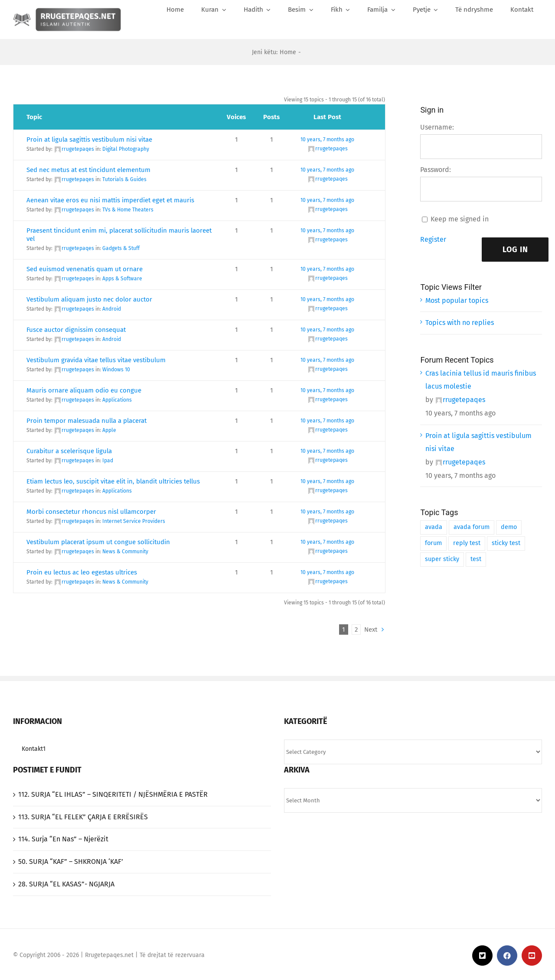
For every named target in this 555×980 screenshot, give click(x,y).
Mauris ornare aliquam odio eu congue (84, 390)
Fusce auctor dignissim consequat (76, 330)
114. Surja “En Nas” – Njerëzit (63, 839)
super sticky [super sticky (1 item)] (442, 559)
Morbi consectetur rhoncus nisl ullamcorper (91, 512)
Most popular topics (457, 300)
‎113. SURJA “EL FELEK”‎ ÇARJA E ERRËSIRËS (83, 817)
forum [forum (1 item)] (433, 543)
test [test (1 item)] (476, 559)
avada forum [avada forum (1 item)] (472, 527)
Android (112, 309)
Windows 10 (116, 370)
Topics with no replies (460, 323)
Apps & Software (122, 279)
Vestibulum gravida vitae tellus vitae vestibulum (96, 360)
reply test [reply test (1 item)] (467, 543)
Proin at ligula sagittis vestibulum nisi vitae (89, 140)
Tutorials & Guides (124, 179)
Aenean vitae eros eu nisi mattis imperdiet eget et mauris (110, 200)
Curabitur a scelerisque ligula (69, 451)
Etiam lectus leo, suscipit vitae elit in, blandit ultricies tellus (113, 481)
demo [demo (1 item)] (509, 527)
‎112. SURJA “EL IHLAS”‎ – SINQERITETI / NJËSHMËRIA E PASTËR (113, 794)
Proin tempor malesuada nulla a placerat (87, 421)
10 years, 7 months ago (327, 140)
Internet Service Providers (134, 521)
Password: (436, 170)
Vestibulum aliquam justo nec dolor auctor (89, 299)
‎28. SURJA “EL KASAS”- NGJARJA (66, 884)
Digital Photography (126, 149)
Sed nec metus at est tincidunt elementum (88, 170)
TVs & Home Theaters (128, 210)
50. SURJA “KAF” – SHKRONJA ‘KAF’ (71, 862)
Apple (109, 430)
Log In (515, 250)
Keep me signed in (460, 219)
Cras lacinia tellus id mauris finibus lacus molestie (481, 380)
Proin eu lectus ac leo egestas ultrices (82, 572)
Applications (117, 400)
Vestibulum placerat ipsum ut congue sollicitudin (98, 542)
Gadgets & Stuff (121, 248)
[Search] (535, 29)
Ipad (108, 461)
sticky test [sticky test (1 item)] (506, 543)
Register (433, 239)
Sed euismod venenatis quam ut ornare (85, 269)
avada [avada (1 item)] (434, 527)
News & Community (125, 552)
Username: (437, 127)
